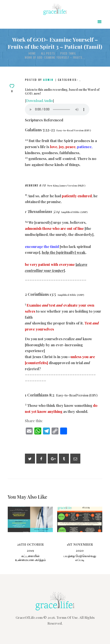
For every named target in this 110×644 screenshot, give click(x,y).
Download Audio (40, 100)
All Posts (48, 53)
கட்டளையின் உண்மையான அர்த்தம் (30, 558)
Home (32, 53)
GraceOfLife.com (29, 617)
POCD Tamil (68, 53)
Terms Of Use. (68, 617)
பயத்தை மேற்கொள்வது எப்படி (80, 558)
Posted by (40, 80)
